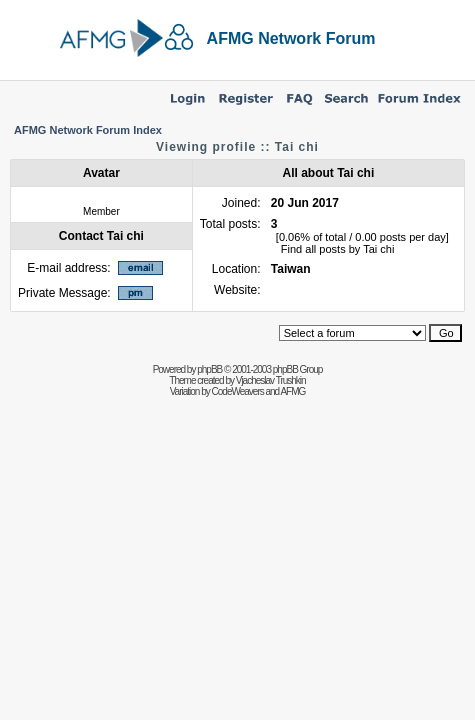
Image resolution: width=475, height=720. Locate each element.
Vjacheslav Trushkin (271, 380)
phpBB (209, 369)
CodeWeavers (238, 391)
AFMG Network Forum (291, 38)
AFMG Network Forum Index (88, 130)
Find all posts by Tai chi (338, 249)
